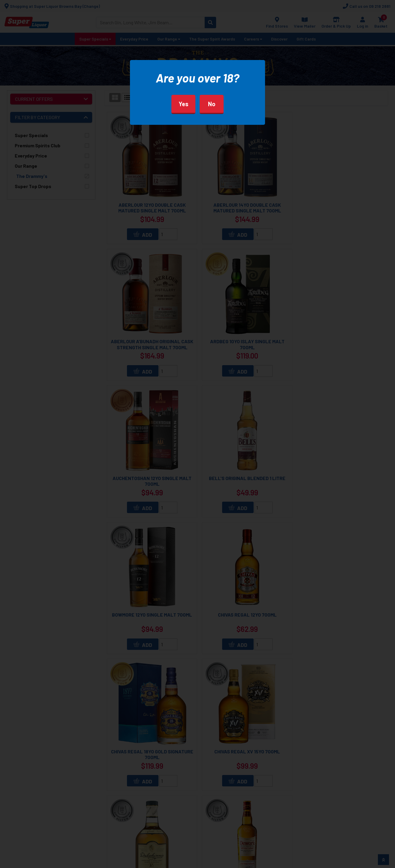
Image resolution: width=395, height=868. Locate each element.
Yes (184, 104)
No (212, 104)
